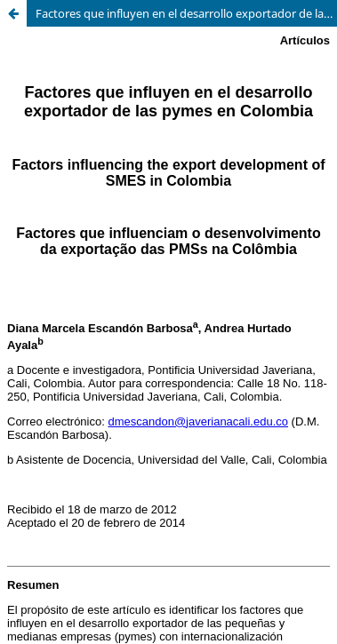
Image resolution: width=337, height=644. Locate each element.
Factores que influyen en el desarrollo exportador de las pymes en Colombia (186, 13)
